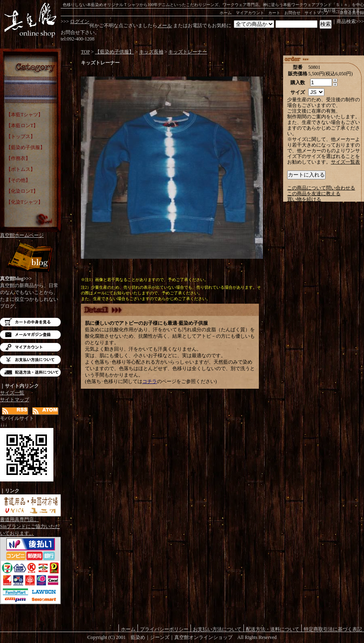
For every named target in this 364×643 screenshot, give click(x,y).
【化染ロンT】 (22, 191)
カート (274, 13)
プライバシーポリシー (164, 629)
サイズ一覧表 (345, 162)
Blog (30, 258)
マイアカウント (250, 13)
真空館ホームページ (22, 235)
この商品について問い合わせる (321, 188)
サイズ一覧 (12, 393)
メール (165, 26)
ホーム (226, 13)
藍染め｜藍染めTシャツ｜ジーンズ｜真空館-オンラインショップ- (30, 20)
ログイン (80, 21)
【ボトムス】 (21, 169)
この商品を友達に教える (314, 194)
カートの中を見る (30, 322)
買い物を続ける (304, 199)
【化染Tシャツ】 (24, 202)
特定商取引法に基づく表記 (333, 629)
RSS (15, 411)
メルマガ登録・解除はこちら (30, 335)
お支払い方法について (30, 360)
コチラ (150, 381)
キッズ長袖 (151, 52)
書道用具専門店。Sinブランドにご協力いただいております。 (30, 524)
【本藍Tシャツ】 (24, 115)
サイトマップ (317, 13)
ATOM (45, 411)
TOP (85, 52)
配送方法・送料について (30, 372)
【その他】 (18, 180)
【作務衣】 (18, 158)
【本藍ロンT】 (22, 126)
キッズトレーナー (188, 52)
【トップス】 (21, 136)
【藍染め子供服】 (25, 147)
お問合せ (292, 13)
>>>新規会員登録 (348, 13)
